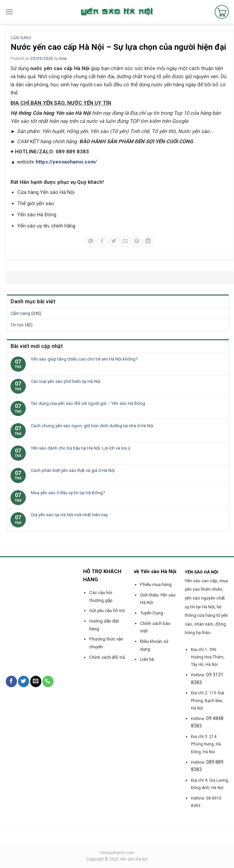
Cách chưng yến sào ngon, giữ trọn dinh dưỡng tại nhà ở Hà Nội (92, 426)
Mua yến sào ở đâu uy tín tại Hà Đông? (68, 493)
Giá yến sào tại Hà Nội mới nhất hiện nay (69, 515)
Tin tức (17, 325)
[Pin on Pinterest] (137, 242)
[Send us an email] (36, 681)
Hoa (63, 59)
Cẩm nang (21, 38)
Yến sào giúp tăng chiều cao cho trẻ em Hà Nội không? (84, 359)
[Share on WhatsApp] (91, 242)
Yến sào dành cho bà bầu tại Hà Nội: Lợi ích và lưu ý (81, 448)
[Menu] (9, 12)
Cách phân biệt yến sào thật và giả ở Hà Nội (73, 470)
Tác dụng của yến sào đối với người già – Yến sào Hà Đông (88, 403)
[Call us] (48, 681)
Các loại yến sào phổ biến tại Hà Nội (66, 381)
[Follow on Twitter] (24, 681)
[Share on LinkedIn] (148, 242)
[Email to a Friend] (125, 242)
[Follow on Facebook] (11, 681)
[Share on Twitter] (114, 242)
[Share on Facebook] (102, 242)
